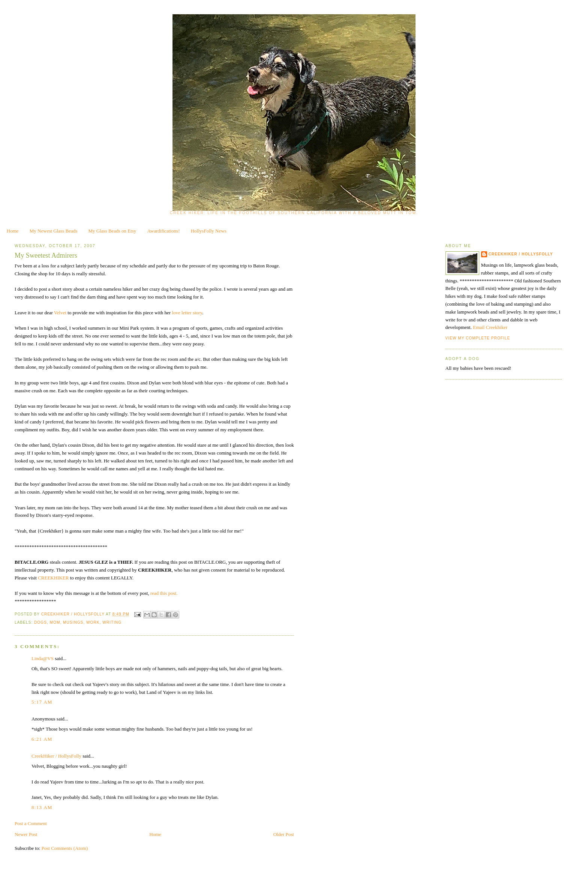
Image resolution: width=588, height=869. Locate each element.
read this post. (164, 593)
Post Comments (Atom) (65, 848)
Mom (55, 622)
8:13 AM (42, 807)
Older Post (284, 834)
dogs (40, 622)
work (93, 622)
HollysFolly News (209, 231)
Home (13, 231)
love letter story (187, 313)
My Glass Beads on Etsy (112, 231)
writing (112, 622)
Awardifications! (164, 231)
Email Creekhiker (490, 327)
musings (73, 622)
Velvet (60, 313)
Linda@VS (43, 658)
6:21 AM (42, 739)
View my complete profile (478, 338)
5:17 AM (42, 702)
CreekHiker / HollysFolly (73, 614)
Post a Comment (31, 823)
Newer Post (26, 834)
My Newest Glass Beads (53, 231)
